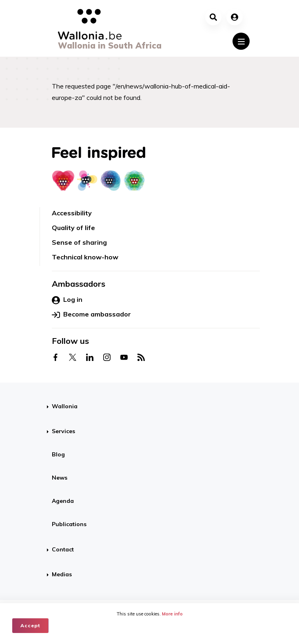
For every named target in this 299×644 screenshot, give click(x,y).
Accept (30, 625)
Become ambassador (91, 314)
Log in (67, 300)
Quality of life (73, 228)
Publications (69, 524)
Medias (62, 574)
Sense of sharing (79, 242)
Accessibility (72, 213)
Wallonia (65, 406)
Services (63, 431)
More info (172, 614)
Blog (58, 454)
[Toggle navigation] (241, 41)
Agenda (63, 501)
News (60, 478)
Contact (63, 549)
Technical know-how (85, 257)
